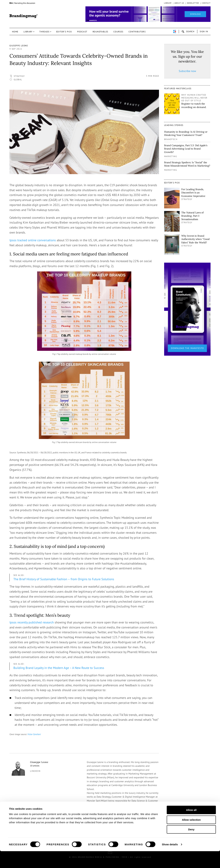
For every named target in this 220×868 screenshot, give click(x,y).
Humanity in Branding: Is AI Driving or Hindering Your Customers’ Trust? (186, 133)
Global (18, 79)
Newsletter (193, 3)
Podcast (82, 32)
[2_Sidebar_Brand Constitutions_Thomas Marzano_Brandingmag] (187, 309)
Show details (170, 861)
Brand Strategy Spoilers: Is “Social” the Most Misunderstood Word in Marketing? (187, 164)
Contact (206, 3)
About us (179, 3)
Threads (44, 32)
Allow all (191, 827)
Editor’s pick (64, 32)
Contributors (137, 32)
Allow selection (191, 837)
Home (15, 32)
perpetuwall (175, 32)
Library (168, 3)
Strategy (19, 76)
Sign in (204, 31)
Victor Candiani (34, 734)
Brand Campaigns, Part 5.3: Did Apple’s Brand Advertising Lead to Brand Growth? (186, 149)
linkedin (35, 771)
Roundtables (100, 32)
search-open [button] (188, 32)
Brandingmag (24, 16)
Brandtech (171, 139)
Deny (191, 846)
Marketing (170, 156)
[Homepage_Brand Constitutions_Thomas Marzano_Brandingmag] (148, 14)
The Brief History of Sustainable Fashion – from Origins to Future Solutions (64, 579)
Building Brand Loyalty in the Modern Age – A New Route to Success (59, 668)
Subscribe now (187, 71)
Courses (118, 32)
